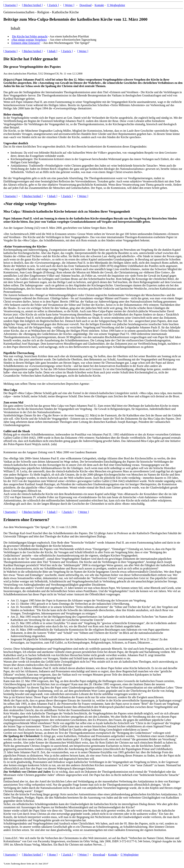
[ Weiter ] (69, 5)
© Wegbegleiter (116, 5)
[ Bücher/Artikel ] (32, 5)
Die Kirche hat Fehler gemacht (30, 36)
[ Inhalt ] (52, 51)
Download (86, 5)
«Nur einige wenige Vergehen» (29, 40)
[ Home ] (52, 855)
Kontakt (99, 5)
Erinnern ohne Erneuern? (26, 43)
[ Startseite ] (10, 5)
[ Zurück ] (53, 5)
